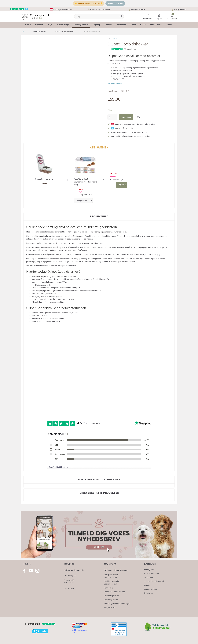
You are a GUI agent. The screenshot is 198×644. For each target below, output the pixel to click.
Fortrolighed (109, 588)
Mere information (115, 83)
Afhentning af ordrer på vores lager (117, 604)
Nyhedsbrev (148, 593)
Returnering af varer (111, 596)
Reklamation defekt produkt (114, 592)
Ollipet (115, 38)
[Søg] (121, 17)
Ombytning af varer (111, 600)
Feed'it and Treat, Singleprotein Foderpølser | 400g (85, 182)
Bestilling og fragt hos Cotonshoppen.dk (112, 583)
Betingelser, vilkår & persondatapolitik (111, 576)
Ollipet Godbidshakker (44, 179)
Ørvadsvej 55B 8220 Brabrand (69, 581)
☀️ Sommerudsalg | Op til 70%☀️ (88, 4)
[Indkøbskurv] (172, 15)
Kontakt (147, 585)
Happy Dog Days (150, 589)
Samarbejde (149, 577)
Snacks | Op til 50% (115, 4)
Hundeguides (149, 570)
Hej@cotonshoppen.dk (74, 570)
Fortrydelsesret (109, 608)
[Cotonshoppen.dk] (36, 16)
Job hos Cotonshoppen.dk (154, 581)
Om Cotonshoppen (151, 573)
